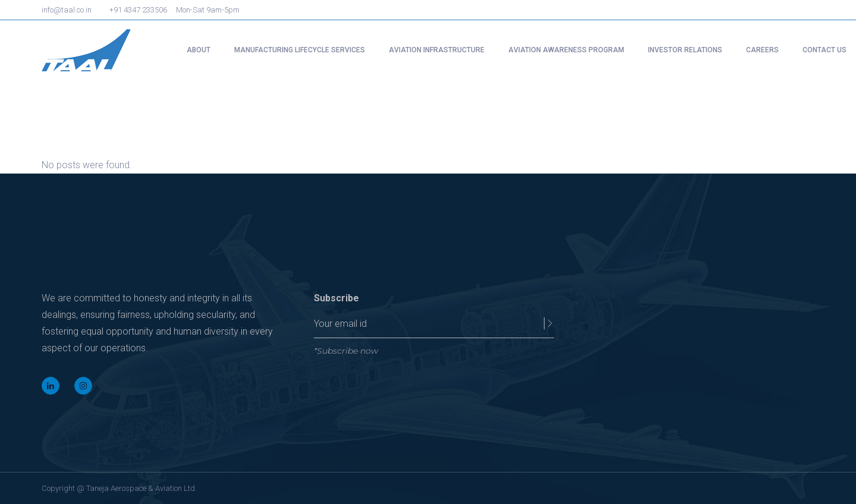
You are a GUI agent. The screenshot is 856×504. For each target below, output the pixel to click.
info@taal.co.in (67, 10)
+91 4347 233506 (138, 10)
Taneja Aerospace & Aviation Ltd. (141, 488)
